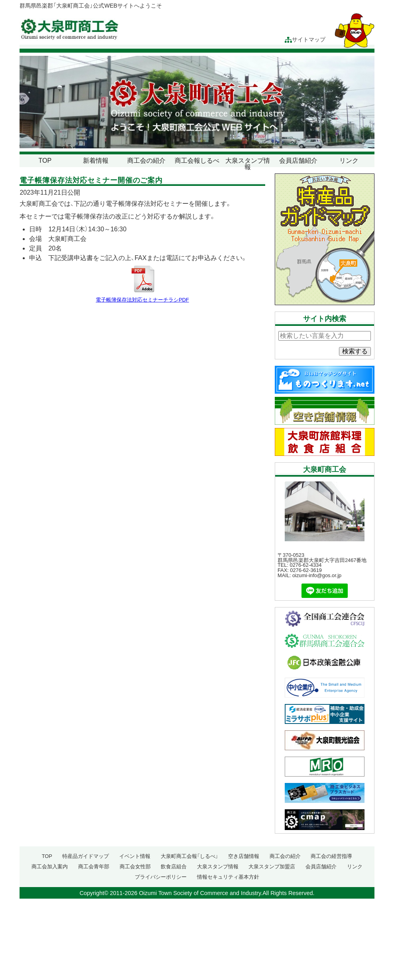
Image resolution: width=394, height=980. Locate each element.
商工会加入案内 (50, 867)
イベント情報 (135, 856)
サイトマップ (305, 40)
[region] (197, 102)
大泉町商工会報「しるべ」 (189, 856)
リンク (349, 161)
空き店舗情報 (244, 856)
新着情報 (96, 161)
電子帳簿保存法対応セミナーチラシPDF (142, 300)
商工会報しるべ (197, 161)
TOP (45, 161)
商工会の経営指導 (331, 856)
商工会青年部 (94, 867)
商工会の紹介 (146, 161)
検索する (355, 351)
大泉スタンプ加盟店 (272, 867)
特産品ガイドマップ (86, 856)
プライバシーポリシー (161, 877)
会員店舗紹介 (298, 161)
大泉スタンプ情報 (248, 164)
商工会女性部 (135, 867)
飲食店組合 (174, 867)
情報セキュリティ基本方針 (228, 877)
